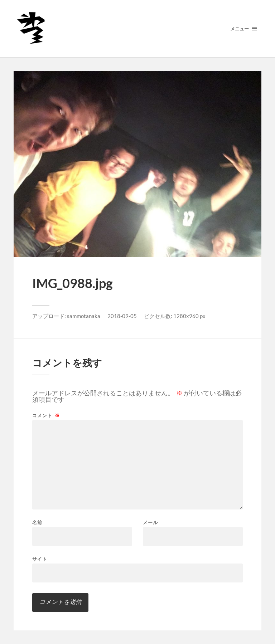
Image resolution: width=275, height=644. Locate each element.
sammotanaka (84, 316)
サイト (40, 559)
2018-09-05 (122, 316)
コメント (46, 416)
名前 (37, 523)
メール (150, 523)
